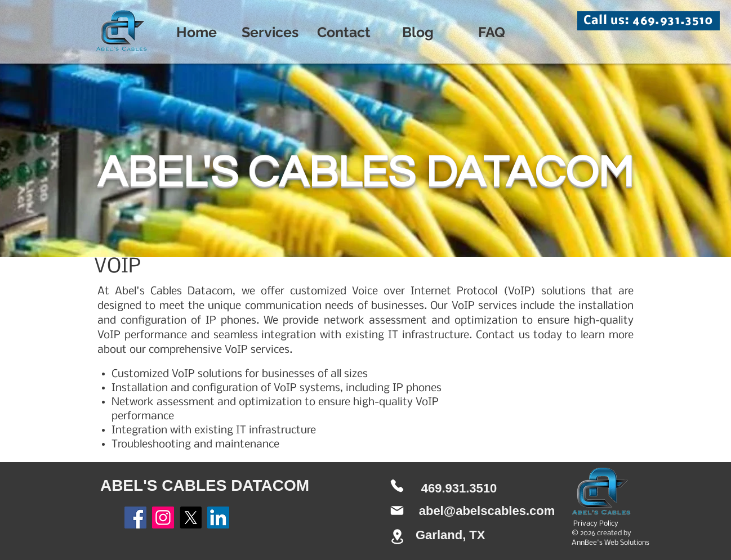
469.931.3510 (459, 488)
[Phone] (397, 486)
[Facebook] (135, 518)
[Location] (397, 537)
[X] (191, 518)
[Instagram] (163, 518)
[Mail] (397, 510)
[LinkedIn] (218, 518)
